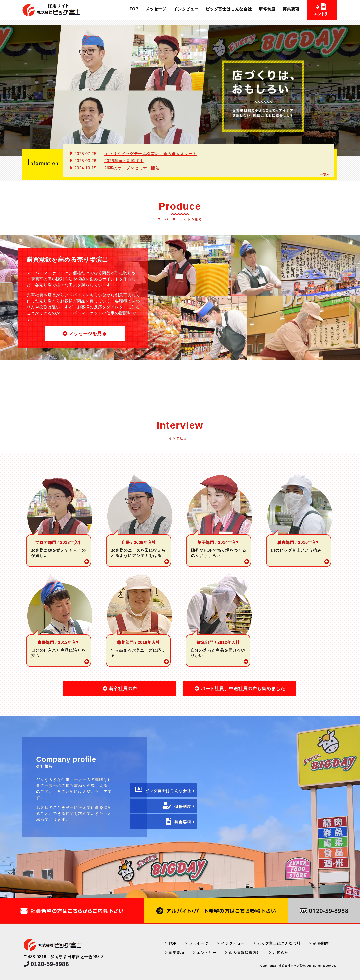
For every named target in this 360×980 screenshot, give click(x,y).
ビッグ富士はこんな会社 (229, 9)
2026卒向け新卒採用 (124, 161)
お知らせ (281, 952)
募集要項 (291, 9)
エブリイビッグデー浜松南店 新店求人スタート (151, 154)
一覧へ (325, 174)
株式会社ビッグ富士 (292, 966)
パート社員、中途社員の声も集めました (243, 689)
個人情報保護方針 (245, 952)
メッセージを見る (88, 334)
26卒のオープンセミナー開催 (132, 168)
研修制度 (267, 9)
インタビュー (186, 9)
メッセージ (156, 9)
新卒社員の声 (123, 689)
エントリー (207, 952)
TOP (134, 9)
